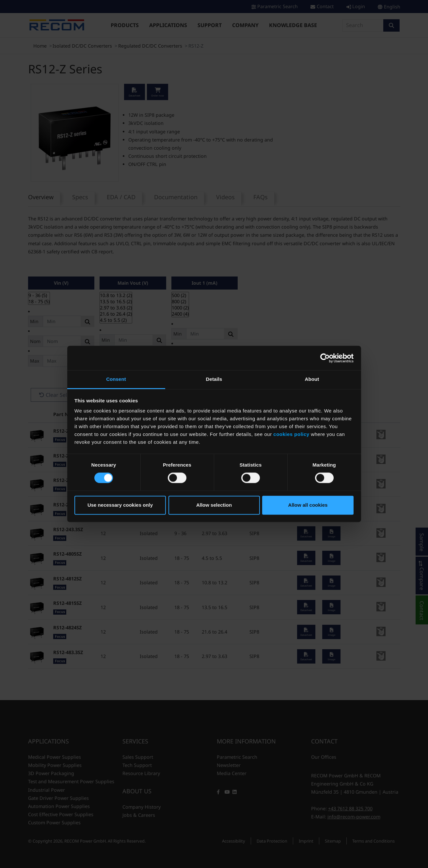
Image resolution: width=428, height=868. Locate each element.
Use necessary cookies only (120, 505)
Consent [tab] (116, 379)
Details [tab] (214, 379)
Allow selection (214, 505)
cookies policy (291, 434)
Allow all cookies (308, 505)
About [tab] (312, 379)
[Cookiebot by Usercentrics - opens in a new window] (325, 358)
